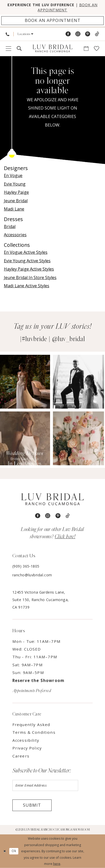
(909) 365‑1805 (26, 566)
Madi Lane (14, 209)
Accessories (15, 235)
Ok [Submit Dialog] (14, 851)
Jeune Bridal (16, 201)
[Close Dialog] (5, 851)
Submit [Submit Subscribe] (32, 805)
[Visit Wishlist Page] (97, 49)
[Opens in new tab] (26, 381)
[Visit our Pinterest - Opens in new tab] (88, 34)
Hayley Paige (16, 192)
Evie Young (15, 184)
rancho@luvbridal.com (32, 575)
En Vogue (13, 175)
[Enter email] (45, 785)
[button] (26, 34)
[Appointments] (52, 21)
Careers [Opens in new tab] (21, 756)
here (57, 864)
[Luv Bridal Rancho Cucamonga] (52, 48)
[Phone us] (7, 34)
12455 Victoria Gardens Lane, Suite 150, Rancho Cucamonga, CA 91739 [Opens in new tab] (41, 600)
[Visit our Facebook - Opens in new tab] (68, 34)
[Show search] (19, 48)
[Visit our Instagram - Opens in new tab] (78, 34)
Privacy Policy (27, 748)
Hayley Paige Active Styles (29, 269)
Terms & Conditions (34, 732)
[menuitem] (7, 34)
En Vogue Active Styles (26, 252)
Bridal (10, 226)
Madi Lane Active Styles (27, 286)
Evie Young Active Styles (27, 261)
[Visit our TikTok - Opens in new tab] (97, 34)
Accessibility (26, 740)
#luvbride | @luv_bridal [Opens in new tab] (53, 339)
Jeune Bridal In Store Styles (30, 277)
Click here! (65, 537)
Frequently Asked (31, 724)
